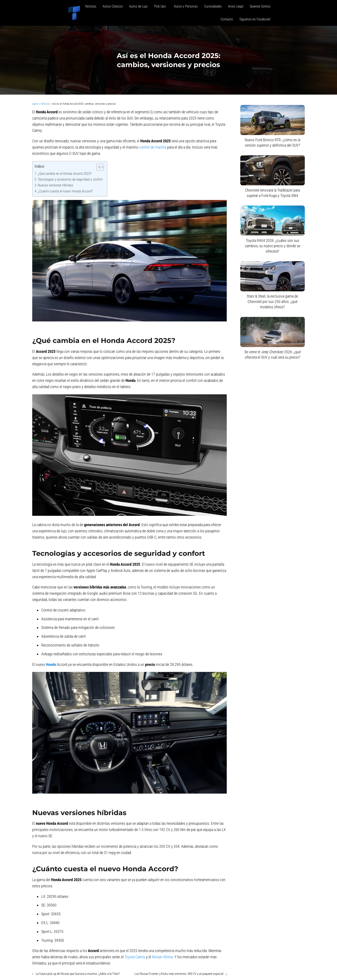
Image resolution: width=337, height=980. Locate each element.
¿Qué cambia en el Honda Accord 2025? (65, 174)
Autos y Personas (186, 6)
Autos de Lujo (138, 6)
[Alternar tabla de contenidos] (98, 167)
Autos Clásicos (113, 6)
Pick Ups (161, 6)
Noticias (91, 6)
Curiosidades (213, 6)
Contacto (227, 19)
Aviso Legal (236, 6)
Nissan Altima (162, 957)
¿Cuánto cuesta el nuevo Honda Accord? (65, 191)
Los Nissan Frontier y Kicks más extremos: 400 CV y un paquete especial (179, 974)
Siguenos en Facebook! (255, 19)
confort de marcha (153, 147)
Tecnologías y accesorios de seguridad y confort (70, 179)
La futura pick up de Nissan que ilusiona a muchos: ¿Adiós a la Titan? (78, 974)
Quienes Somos (260, 6)
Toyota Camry (135, 957)
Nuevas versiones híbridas (55, 185)
